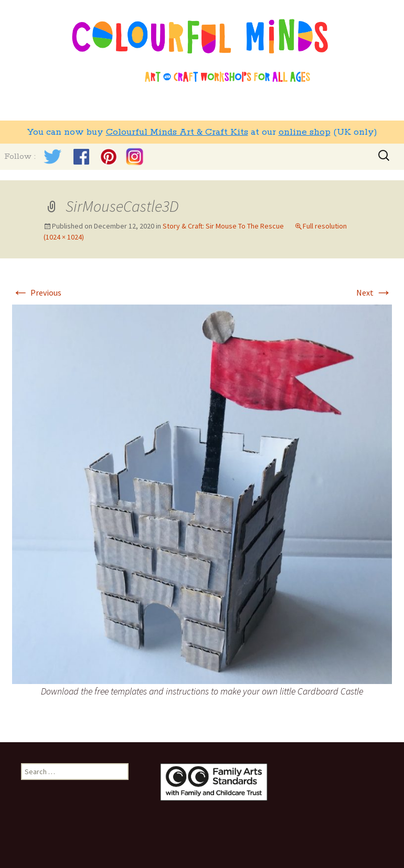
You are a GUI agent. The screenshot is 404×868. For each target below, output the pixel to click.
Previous (37, 292)
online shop (305, 132)
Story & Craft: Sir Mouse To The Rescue (223, 226)
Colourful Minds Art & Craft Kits (177, 132)
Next (374, 292)
